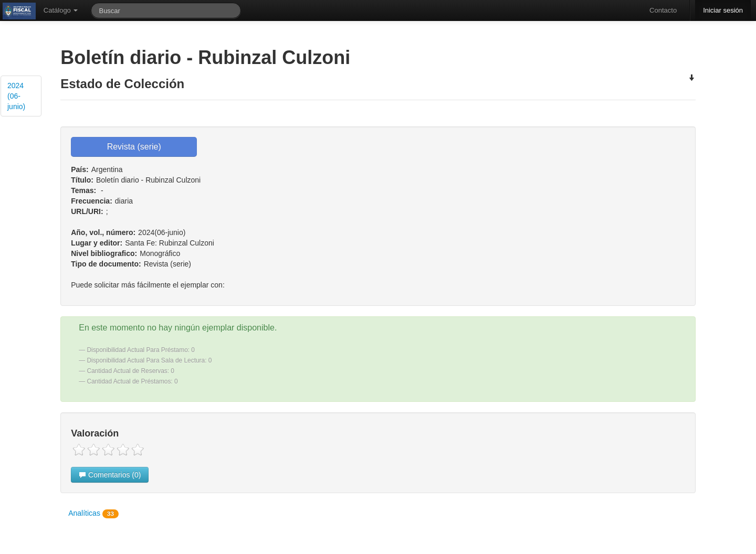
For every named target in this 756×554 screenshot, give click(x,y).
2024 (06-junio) (16, 96)
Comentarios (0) (110, 475)
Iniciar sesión (723, 10)
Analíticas (93, 514)
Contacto (663, 10)
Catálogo (61, 10)
